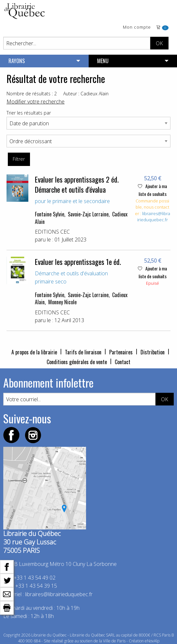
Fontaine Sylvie (50, 214)
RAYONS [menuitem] (17, 61)
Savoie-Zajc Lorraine (88, 214)
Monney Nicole (62, 302)
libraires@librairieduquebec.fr (154, 217)
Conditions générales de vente (77, 362)
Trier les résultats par (29, 113)
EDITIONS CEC (52, 232)
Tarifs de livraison (83, 352)
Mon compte (137, 27)
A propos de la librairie (34, 352)
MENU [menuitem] (103, 61)
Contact (123, 362)
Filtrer (19, 159)
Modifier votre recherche (36, 102)
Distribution (153, 352)
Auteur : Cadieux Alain (86, 94)
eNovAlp (152, 641)
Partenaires (121, 352)
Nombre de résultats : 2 (32, 94)
